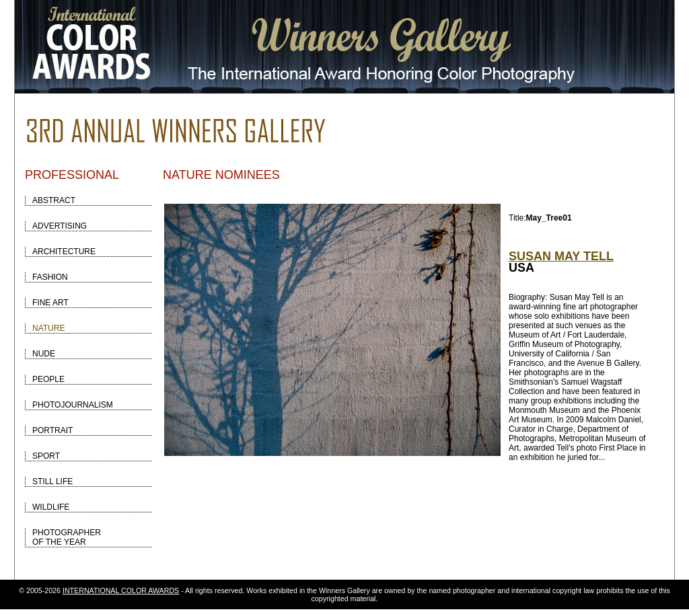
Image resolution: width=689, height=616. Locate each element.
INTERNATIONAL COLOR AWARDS (121, 590)
